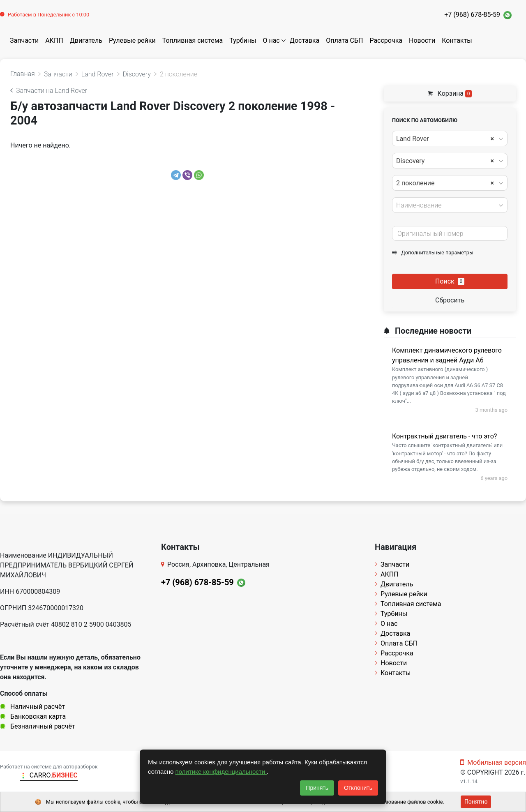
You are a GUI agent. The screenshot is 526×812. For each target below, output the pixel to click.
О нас (271, 40)
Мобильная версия (493, 762)
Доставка (305, 40)
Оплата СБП (344, 40)
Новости (422, 40)
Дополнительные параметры (433, 253)
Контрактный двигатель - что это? (444, 436)
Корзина (450, 93)
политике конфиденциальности (221, 772)
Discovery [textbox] (445, 161)
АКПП (54, 40)
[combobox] (450, 138)
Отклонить (358, 788)
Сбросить (450, 300)
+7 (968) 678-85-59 (472, 15)
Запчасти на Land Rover (49, 91)
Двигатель (86, 40)
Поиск (450, 281)
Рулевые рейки (132, 40)
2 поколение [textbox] (445, 183)
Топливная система (193, 40)
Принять (317, 788)
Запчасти (24, 40)
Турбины (243, 40)
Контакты (457, 40)
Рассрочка (386, 40)
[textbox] (448, 205)
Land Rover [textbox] (445, 139)
